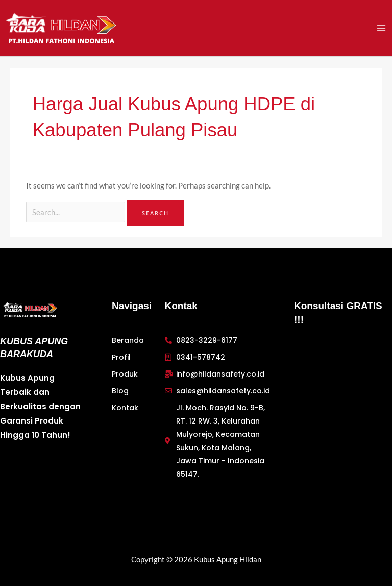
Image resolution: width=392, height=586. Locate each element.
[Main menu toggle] (381, 29)
